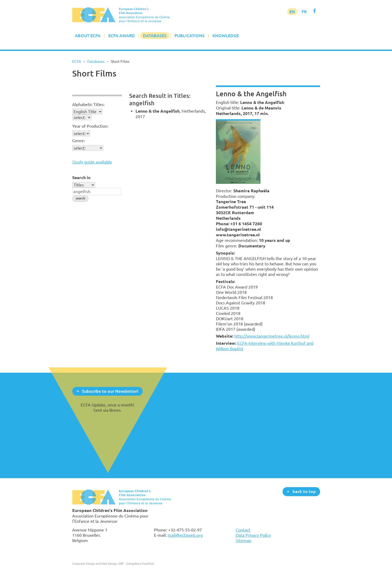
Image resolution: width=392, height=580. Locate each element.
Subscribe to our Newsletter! (110, 391)
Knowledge (226, 36)
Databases (155, 36)
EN (292, 12)
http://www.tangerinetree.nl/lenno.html (272, 336)
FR (304, 12)
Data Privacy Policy (253, 535)
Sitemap (243, 540)
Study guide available (92, 162)
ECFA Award (122, 36)
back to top (304, 491)
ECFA (77, 61)
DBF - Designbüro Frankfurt (136, 564)
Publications (190, 36)
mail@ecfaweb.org (185, 535)
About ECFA (88, 36)
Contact (243, 530)
